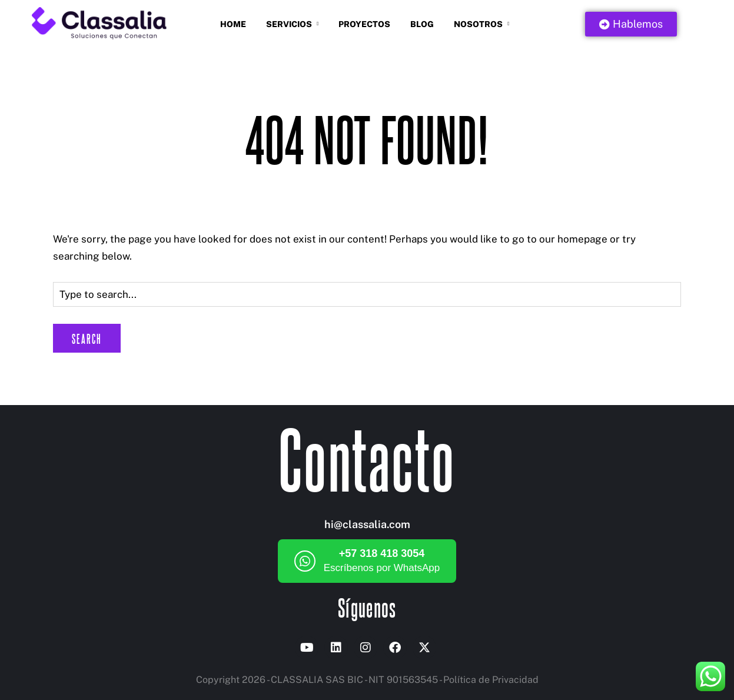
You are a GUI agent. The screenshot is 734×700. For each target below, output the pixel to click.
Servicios (289, 24)
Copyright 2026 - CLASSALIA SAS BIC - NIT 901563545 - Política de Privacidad (367, 680)
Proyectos (364, 24)
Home (233, 24)
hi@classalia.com (367, 524)
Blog (422, 24)
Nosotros (478, 24)
